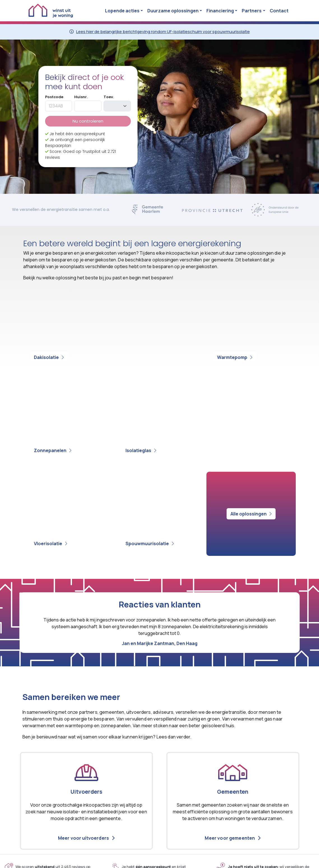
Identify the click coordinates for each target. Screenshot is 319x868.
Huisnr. (81, 97)
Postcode (54, 97)
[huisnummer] (88, 106)
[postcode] (59, 106)
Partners (252, 11)
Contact (279, 11)
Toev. (109, 97)
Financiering (220, 11)
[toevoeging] (117, 106)
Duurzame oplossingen (173, 11)
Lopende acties (122, 11)
